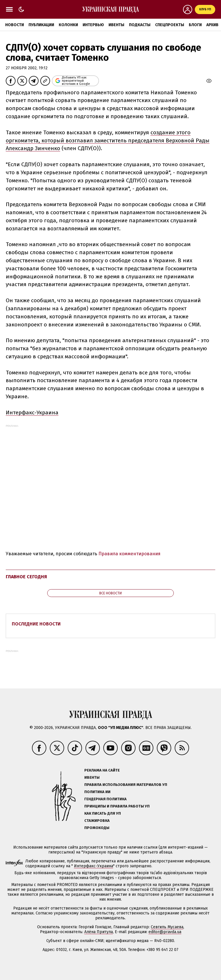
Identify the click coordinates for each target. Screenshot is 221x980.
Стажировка (97, 821)
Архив (212, 25)
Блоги (195, 25)
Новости (15, 25)
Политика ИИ (97, 792)
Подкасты (140, 25)
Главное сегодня (26, 577)
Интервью (93, 25)
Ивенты (116, 25)
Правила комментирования (129, 554)
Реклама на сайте (102, 770)
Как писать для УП (103, 813)
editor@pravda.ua (165, 932)
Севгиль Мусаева (167, 927)
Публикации (41, 25)
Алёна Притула (99, 932)
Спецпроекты (170, 25)
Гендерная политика (105, 799)
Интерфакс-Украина (32, 413)
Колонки (68, 25)
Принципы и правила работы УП (117, 806)
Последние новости (36, 624)
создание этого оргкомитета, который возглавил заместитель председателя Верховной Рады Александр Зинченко (108, 140)
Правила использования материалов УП (126, 785)
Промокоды (97, 828)
